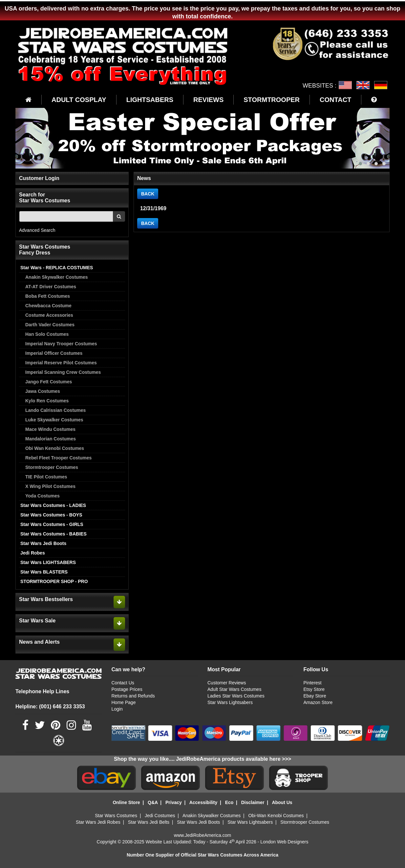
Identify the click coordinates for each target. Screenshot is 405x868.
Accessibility (203, 802)
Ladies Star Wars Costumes (236, 696)
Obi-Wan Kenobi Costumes (276, 816)
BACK (148, 194)
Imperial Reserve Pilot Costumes (61, 363)
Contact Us (123, 683)
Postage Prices (127, 689)
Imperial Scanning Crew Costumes (63, 372)
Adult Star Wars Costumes (234, 689)
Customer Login (39, 178)
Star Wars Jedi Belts (149, 822)
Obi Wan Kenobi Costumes (55, 448)
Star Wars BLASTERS (44, 572)
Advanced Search (37, 230)
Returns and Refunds (133, 696)
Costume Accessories (49, 315)
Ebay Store (315, 696)
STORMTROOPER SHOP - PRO (54, 581)
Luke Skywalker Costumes (54, 420)
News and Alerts (39, 642)
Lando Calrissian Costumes (55, 410)
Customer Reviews (227, 683)
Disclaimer (253, 802)
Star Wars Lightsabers (230, 702)
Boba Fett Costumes (48, 296)
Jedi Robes (33, 553)
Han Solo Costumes (47, 334)
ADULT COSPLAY (79, 100)
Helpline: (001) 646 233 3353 (50, 707)
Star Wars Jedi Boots (43, 543)
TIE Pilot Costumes (46, 477)
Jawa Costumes (43, 391)
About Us (282, 802)
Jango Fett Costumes (49, 382)
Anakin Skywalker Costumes (57, 277)
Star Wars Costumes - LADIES (53, 505)
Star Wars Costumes (116, 816)
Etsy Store (314, 689)
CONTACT (335, 100)
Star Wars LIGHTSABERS (48, 562)
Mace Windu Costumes (50, 429)
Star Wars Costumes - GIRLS (52, 524)
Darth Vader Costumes (50, 325)
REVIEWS (208, 100)
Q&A (153, 802)
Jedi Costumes (160, 816)
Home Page (124, 702)
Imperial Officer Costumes (54, 353)
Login (117, 709)
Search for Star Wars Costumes (45, 198)
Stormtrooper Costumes (52, 467)
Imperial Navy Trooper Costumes (61, 344)
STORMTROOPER (272, 100)
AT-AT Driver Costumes (51, 287)
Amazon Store (318, 702)
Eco (229, 802)
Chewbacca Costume (48, 306)
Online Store (126, 802)
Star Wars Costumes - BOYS (51, 515)
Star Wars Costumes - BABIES (53, 534)
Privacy (174, 802)
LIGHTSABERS (150, 100)
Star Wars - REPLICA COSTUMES (57, 268)
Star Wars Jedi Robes (98, 822)
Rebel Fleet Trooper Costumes (58, 458)
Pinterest (312, 683)
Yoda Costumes (43, 496)
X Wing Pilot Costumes (50, 486)
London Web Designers (284, 842)
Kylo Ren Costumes (47, 401)
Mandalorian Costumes (51, 439)
